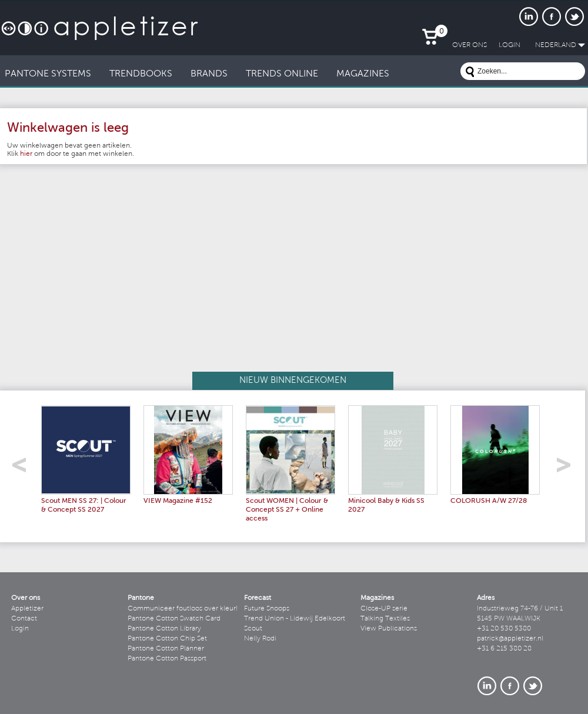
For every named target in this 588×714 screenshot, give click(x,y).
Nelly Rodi (260, 639)
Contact (24, 619)
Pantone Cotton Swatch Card (174, 619)
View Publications (389, 629)
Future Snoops (267, 609)
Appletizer (27, 609)
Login (20, 629)
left (23, 468)
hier (26, 154)
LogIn (510, 45)
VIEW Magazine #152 (178, 501)
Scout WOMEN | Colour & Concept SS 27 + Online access (287, 510)
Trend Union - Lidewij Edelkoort (295, 619)
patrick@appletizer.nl (510, 639)
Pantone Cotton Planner (166, 649)
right (568, 468)
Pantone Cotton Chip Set (167, 639)
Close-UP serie (384, 609)
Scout (253, 629)
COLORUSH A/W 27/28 (489, 501)
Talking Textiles (385, 619)
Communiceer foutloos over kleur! (183, 609)
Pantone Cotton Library (164, 629)
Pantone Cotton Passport (167, 659)
